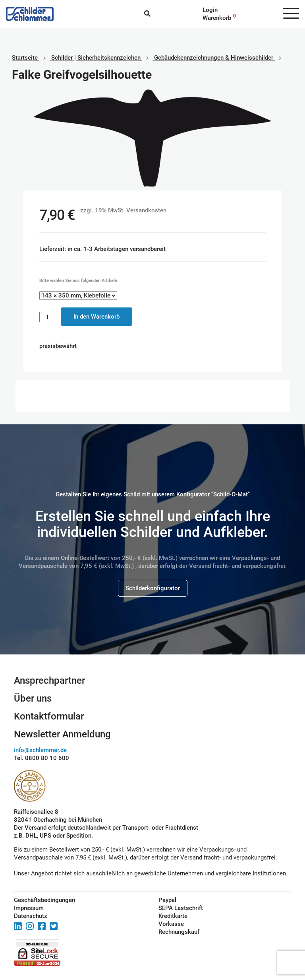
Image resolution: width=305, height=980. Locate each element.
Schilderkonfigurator (153, 588)
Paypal (167, 900)
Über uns (33, 698)
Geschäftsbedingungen (44, 900)
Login (210, 10)
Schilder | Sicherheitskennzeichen (96, 58)
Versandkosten (146, 210)
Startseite (25, 58)
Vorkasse (171, 924)
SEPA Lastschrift (181, 908)
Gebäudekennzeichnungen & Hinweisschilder (214, 58)
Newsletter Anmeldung (62, 734)
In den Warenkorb (97, 317)
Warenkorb (217, 18)
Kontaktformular (49, 716)
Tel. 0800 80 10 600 (42, 758)
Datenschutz (31, 916)
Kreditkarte (173, 916)
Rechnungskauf (179, 932)
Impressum (29, 908)
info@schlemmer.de (40, 750)
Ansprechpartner (49, 681)
